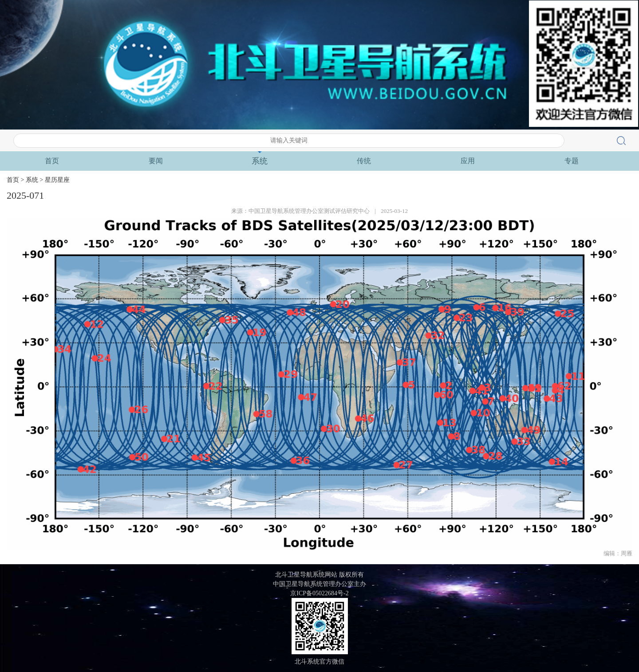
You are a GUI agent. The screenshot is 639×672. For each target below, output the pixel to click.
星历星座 (57, 180)
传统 (364, 161)
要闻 (156, 161)
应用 (468, 161)
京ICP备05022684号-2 (319, 593)
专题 (572, 161)
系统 (260, 161)
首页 (52, 161)
